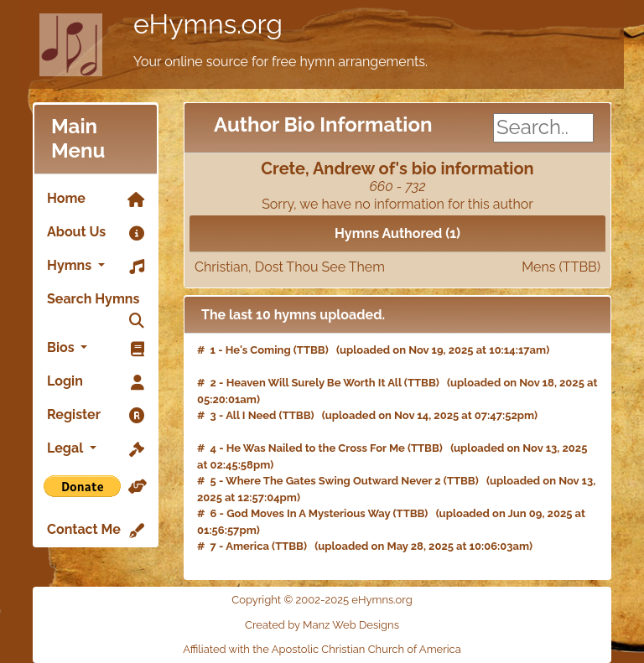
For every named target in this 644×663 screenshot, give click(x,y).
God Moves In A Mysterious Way (308, 513)
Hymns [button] (96, 267)
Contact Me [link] (96, 531)
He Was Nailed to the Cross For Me (316, 448)
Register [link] (96, 416)
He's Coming (258, 350)
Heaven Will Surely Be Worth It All (314, 383)
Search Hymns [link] (96, 303)
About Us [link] (96, 233)
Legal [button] (96, 449)
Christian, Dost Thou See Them (397, 267)
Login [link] (96, 382)
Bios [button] (96, 349)
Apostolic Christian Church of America (366, 649)
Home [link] (96, 199)
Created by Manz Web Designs (322, 625)
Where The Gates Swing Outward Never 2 (333, 481)
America (247, 546)
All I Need (251, 415)
